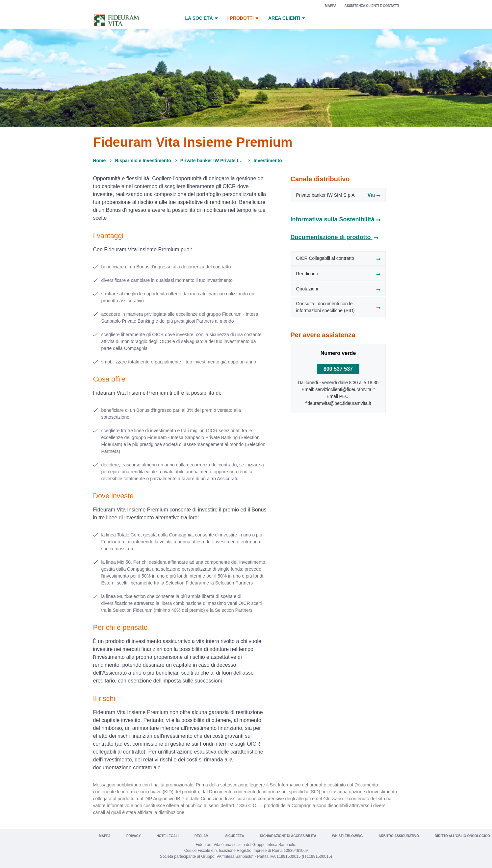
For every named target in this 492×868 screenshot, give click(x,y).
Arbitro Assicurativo (399, 836)
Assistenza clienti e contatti (372, 6)
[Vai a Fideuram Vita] (117, 20)
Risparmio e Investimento (143, 161)
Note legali (168, 836)
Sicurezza (234, 836)
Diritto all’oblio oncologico (462, 836)
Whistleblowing (347, 836)
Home (100, 161)
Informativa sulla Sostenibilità (333, 219)
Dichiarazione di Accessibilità (288, 836)
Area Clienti (287, 18)
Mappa (331, 6)
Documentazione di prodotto (332, 237)
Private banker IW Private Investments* (212, 161)
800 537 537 (338, 369)
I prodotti (244, 18)
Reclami (202, 836)
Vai (371, 195)
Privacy (134, 836)
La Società (202, 18)
